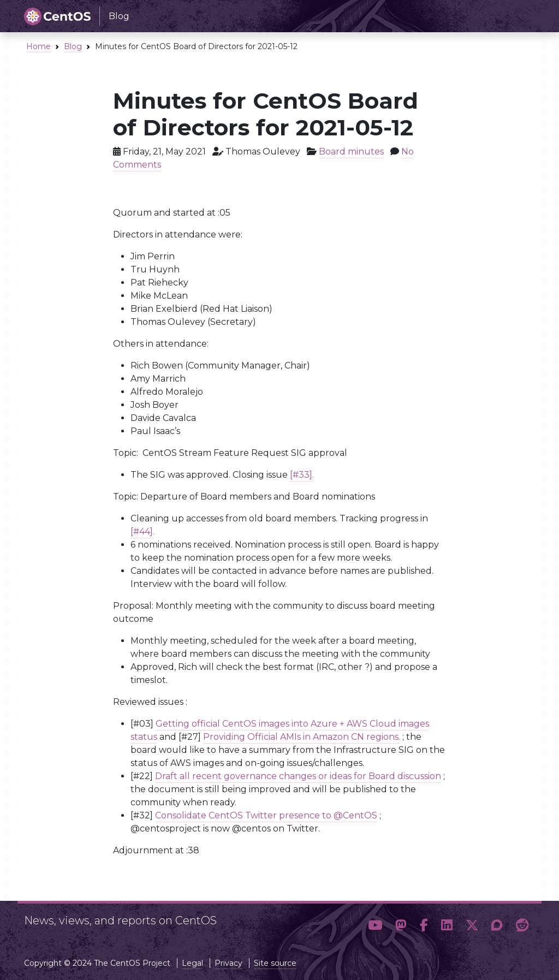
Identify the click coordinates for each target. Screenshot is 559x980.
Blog (73, 46)
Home (38, 46)
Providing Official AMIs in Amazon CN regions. (302, 737)
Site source (275, 963)
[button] (375, 925)
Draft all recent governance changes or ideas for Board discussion (298, 776)
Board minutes (351, 152)
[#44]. (142, 531)
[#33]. (302, 475)
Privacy (228, 963)
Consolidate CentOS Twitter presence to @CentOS (266, 815)
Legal (192, 963)
